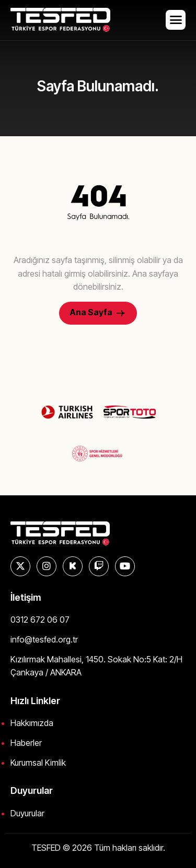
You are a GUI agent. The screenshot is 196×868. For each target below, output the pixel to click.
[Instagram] (47, 566)
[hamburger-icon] (176, 20)
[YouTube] (125, 566)
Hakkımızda (32, 723)
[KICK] (73, 566)
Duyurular (27, 813)
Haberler (26, 743)
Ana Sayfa (98, 313)
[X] (20, 566)
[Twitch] (99, 566)
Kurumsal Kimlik (38, 763)
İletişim (26, 597)
